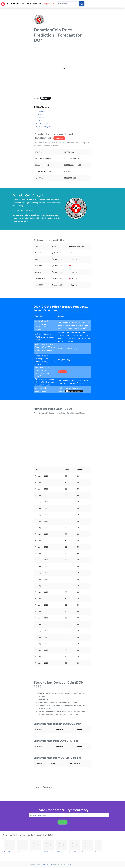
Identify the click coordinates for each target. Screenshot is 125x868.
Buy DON (45, 98)
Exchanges (37, 4)
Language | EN (49, 4)
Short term (42, 112)
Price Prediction (44, 118)
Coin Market (26, 4)
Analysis (41, 115)
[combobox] (68, 4)
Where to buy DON (45, 127)
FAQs (40, 121)
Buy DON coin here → (74, 391)
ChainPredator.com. (47, 864)
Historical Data (43, 124)
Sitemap (68, 864)
